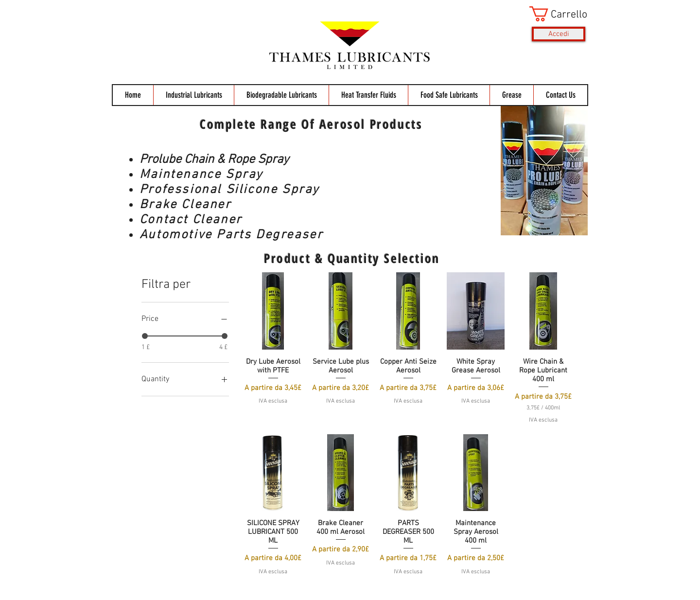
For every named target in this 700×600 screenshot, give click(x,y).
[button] (557, 14)
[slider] (145, 336)
